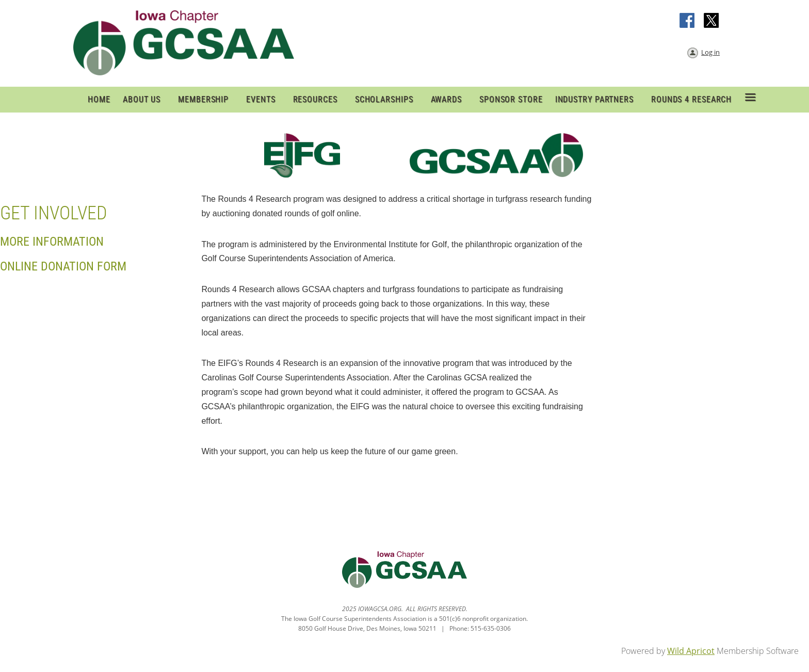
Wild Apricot (691, 651)
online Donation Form (63, 266)
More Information (52, 242)
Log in (710, 52)
